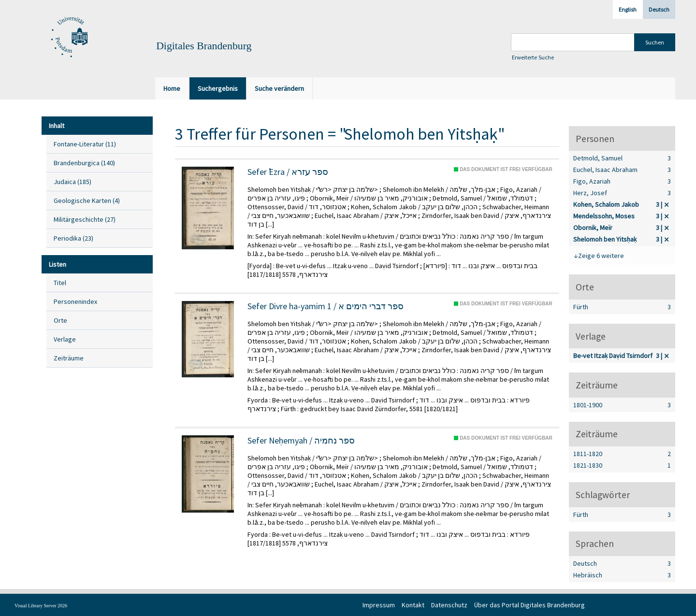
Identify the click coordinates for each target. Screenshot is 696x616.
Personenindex (75, 301)
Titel (60, 283)
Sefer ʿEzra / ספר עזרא (288, 172)
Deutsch (659, 9)
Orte (60, 320)
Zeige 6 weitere (601, 256)
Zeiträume (69, 358)
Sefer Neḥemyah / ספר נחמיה (301, 441)
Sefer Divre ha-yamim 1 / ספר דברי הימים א (326, 306)
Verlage (65, 339)
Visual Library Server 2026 (41, 606)
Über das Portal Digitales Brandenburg (529, 605)
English (628, 9)
